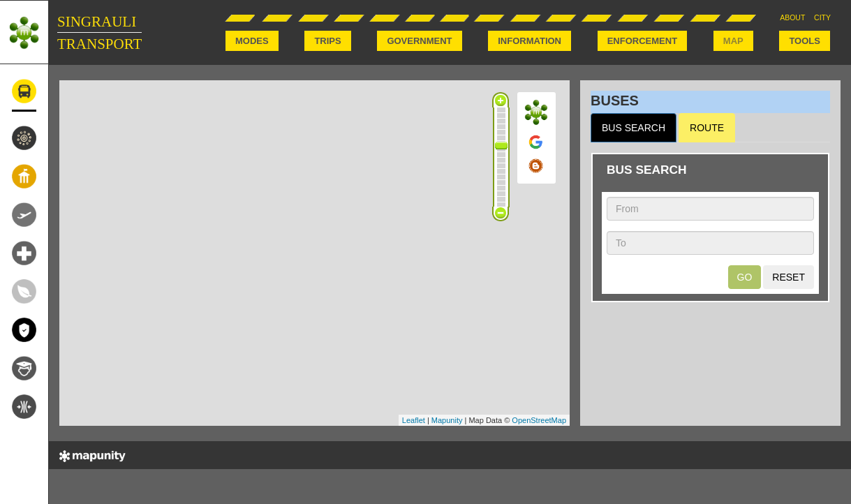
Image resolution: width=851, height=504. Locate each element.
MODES (252, 41)
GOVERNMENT (419, 41)
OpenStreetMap (539, 420)
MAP (733, 41)
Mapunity (447, 420)
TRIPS (327, 41)
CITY (822, 17)
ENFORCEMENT (642, 41)
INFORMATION (530, 41)
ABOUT (792, 17)
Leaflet (414, 420)
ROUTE (707, 128)
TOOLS (805, 41)
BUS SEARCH (634, 128)
